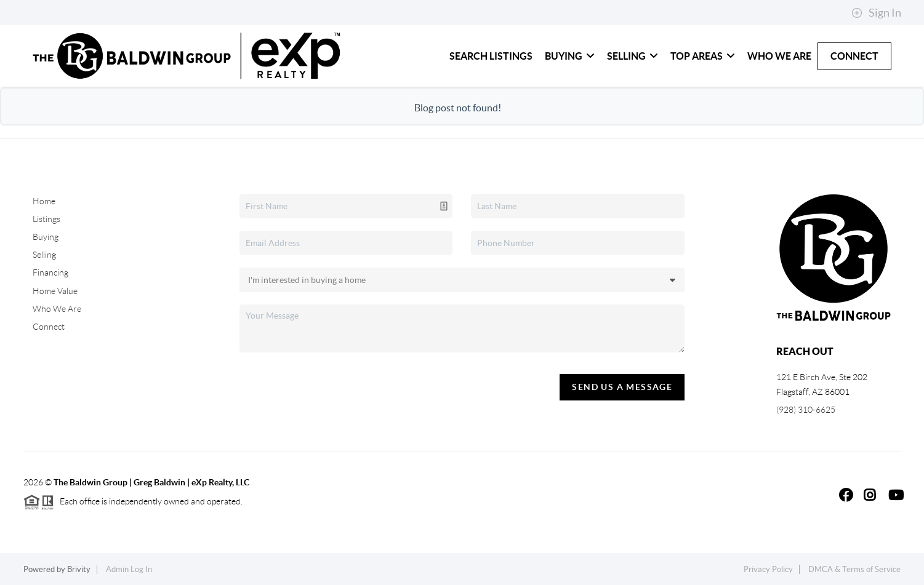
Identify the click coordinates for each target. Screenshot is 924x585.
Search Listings (491, 56)
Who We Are (779, 56)
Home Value (55, 291)
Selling (633, 56)
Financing (50, 273)
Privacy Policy (768, 569)
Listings (46, 219)
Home (44, 201)
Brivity (79, 569)
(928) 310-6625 (806, 410)
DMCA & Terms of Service (854, 569)
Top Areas (703, 56)
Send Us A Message (622, 387)
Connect (854, 56)
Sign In (876, 13)
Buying (570, 56)
